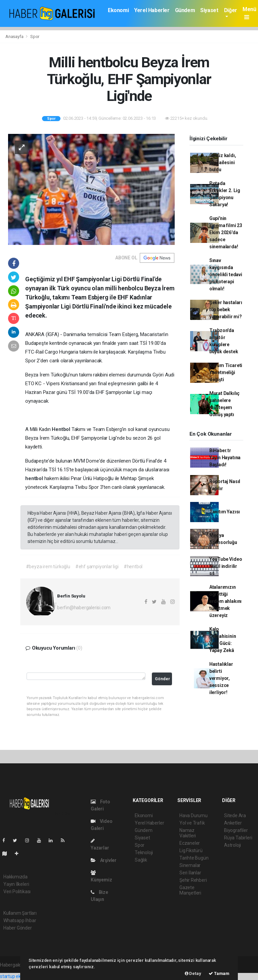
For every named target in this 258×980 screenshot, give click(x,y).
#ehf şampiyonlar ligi (97, 567)
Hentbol (61, 429)
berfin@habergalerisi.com (84, 608)
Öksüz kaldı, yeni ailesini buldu (223, 162)
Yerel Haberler (152, 10)
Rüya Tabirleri (238, 838)
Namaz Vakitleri (188, 833)
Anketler (233, 823)
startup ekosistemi (19, 976)
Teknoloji (144, 852)
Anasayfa (15, 37)
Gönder (162, 679)
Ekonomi (118, 10)
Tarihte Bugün (194, 858)
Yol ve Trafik (192, 823)
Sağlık (141, 860)
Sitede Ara (235, 815)
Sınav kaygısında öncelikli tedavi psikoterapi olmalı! (226, 275)
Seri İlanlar (190, 873)
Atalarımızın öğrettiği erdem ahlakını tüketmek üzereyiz (225, 601)
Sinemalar (190, 865)
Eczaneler (190, 843)
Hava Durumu (193, 815)
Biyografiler (236, 830)
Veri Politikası (17, 892)
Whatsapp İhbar (20, 920)
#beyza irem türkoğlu (48, 567)
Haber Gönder (18, 928)
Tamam (219, 973)
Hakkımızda (15, 877)
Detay (193, 973)
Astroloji (232, 845)
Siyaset (209, 10)
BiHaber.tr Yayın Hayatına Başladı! (225, 458)
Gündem (185, 10)
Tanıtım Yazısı (225, 512)
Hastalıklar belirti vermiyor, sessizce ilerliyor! (221, 678)
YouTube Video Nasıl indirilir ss (226, 566)
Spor (35, 37)
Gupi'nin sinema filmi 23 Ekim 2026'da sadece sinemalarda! (226, 232)
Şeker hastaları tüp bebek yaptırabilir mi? (226, 310)
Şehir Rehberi (193, 880)
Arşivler (104, 860)
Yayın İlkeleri (16, 884)
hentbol (35, 478)
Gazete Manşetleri (190, 890)
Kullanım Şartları (20, 913)
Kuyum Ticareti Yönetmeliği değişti (226, 372)
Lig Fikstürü (191, 850)
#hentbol (133, 567)
